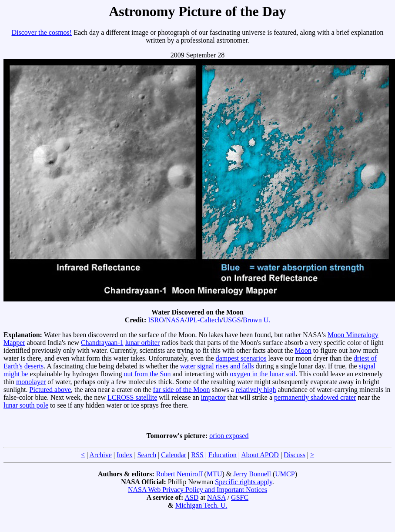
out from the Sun (147, 374)
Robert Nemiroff (179, 474)
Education (223, 455)
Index (124, 455)
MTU (214, 474)
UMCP (285, 474)
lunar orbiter (143, 343)
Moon (303, 350)
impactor (213, 397)
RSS (197, 455)
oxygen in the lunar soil (263, 374)
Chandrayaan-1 (102, 343)
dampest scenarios (241, 358)
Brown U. (256, 320)
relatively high (256, 390)
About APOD (260, 455)
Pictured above (50, 390)
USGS (232, 320)
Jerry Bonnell (252, 474)
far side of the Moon (182, 390)
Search (147, 455)
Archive (100, 455)
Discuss (295, 455)
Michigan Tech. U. (201, 505)
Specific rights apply (243, 482)
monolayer (31, 382)
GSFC (240, 497)
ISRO (156, 320)
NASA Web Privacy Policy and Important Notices (197, 490)
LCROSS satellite (132, 397)
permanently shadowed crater (315, 397)
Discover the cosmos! (42, 32)
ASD (191, 497)
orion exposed (229, 436)
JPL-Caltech (204, 320)
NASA (175, 320)
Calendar (174, 455)
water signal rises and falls (217, 366)
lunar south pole (26, 405)
